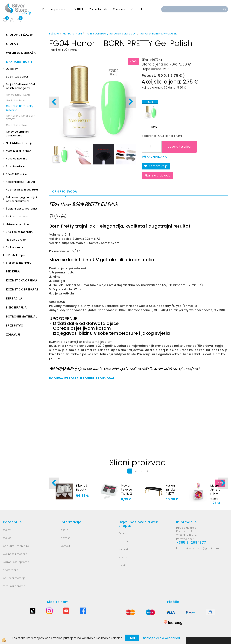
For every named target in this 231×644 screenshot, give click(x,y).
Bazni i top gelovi (17, 77)
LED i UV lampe (15, 255)
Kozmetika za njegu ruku (22, 190)
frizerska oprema (14, 586)
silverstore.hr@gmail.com (202, 548)
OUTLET (78, 9)
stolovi (7, 530)
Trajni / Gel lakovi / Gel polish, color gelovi (20, 86)
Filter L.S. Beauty (82, 488)
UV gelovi (12, 69)
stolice (7, 538)
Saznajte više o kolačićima (161, 638)
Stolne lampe (15, 247)
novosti (65, 538)
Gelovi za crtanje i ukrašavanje (17, 134)
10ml (154, 127)
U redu (132, 638)
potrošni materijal (15, 578)
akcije (65, 530)
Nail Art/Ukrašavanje (19, 143)
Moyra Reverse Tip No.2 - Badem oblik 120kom (127, 496)
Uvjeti (122, 565)
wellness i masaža (15, 554)
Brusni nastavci (16, 166)
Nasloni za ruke (16, 240)
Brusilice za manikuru (20, 232)
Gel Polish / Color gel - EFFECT (20, 118)
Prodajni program (55, 9)
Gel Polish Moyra (17, 100)
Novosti (123, 557)
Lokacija (124, 541)
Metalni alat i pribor (18, 151)
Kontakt (137, 9)
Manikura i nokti (72, 34)
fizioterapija (11, 570)
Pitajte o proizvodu (157, 175)
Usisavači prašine (17, 224)
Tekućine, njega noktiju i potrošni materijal (21, 199)
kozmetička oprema (16, 562)
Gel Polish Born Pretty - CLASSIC (21, 108)
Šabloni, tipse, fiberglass (22, 209)
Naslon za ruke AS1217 (171, 490)
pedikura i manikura (16, 546)
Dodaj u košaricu (179, 147)
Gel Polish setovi (16, 125)
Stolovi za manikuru (19, 216)
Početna (54, 34)
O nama (119, 9)
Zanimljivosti (98, 9)
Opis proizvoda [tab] (64, 191)
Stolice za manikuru (19, 263)
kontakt (65, 546)
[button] (130, 102)
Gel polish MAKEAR (18, 95)
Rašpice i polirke (17, 159)
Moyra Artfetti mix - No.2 (215, 492)
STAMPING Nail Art (17, 174)
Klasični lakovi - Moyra (20, 182)
